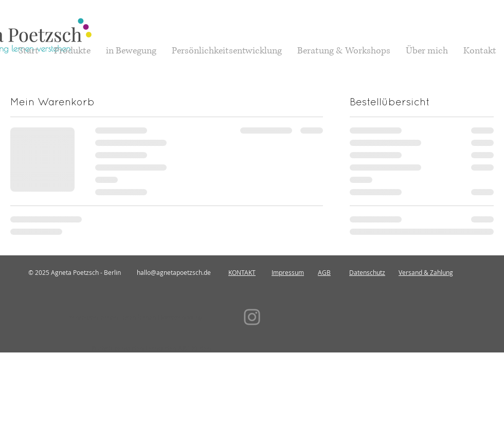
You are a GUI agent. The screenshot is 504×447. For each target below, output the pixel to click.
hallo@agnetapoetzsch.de (174, 272)
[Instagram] (252, 317)
